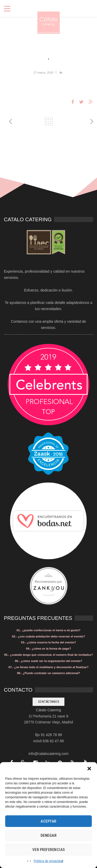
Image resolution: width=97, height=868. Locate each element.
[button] (89, 769)
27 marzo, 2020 (43, 73)
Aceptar (48, 821)
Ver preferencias (49, 850)
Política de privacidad (48, 861)
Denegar (49, 835)
